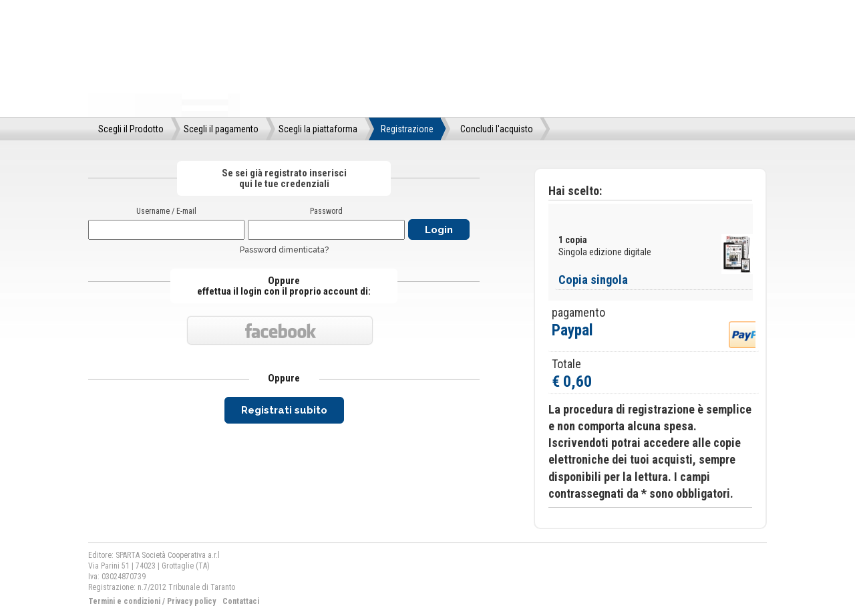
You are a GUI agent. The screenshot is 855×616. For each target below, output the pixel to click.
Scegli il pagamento (221, 129)
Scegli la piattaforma (318, 129)
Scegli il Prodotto (131, 129)
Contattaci (241, 601)
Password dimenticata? (284, 250)
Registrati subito (284, 410)
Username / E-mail (166, 211)
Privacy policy (191, 601)
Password (326, 211)
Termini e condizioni (124, 601)
